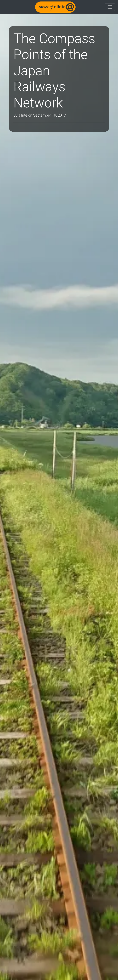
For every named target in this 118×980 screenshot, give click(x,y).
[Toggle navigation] (110, 7)
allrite (23, 115)
